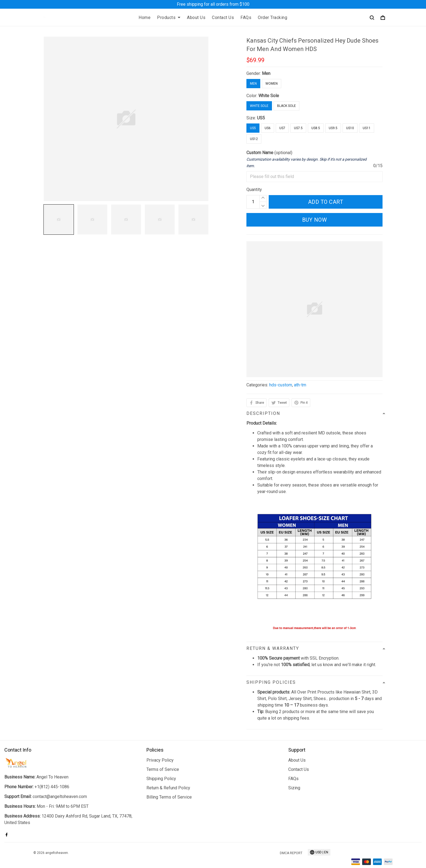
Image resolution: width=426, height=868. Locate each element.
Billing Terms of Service (169, 797)
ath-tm (300, 385)
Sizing (294, 788)
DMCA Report (291, 853)
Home (145, 18)
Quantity (254, 190)
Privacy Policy (160, 760)
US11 (367, 128)
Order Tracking (272, 18)
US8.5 (316, 128)
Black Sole (286, 106)
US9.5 (333, 128)
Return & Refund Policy (168, 788)
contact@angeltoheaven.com (60, 797)
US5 (261, 118)
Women (272, 84)
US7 (282, 128)
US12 (254, 139)
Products (169, 18)
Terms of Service (163, 769)
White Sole (269, 96)
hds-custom (281, 385)
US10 (350, 128)
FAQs (246, 18)
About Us (196, 18)
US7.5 (298, 128)
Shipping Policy (161, 779)
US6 (268, 128)
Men (266, 73)
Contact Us (223, 18)
